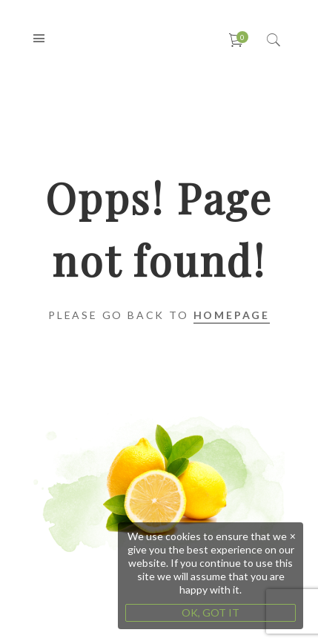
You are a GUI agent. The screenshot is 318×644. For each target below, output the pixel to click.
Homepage (232, 315)
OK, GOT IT (211, 612)
